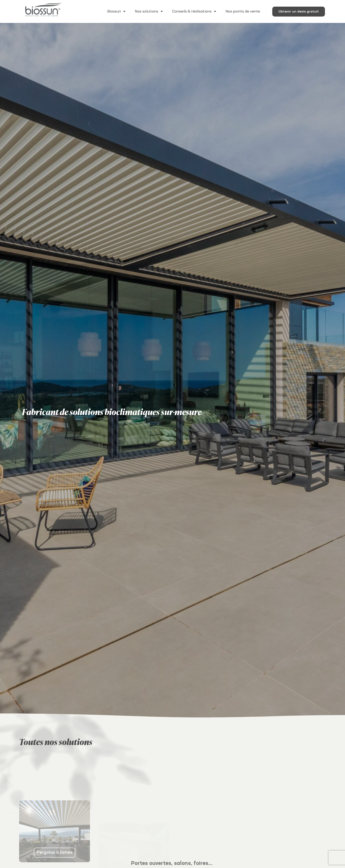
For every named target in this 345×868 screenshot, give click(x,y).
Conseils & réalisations (194, 11)
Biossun (116, 11)
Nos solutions (149, 11)
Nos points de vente (243, 11)
